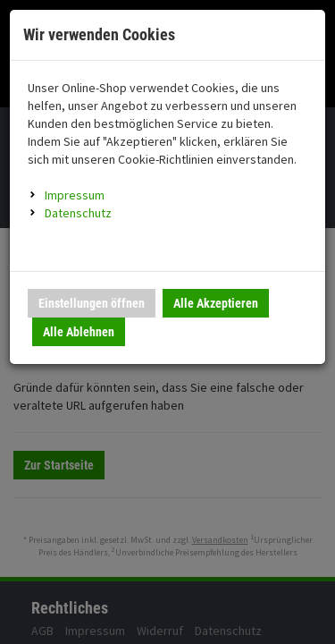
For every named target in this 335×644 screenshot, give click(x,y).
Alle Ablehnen (79, 332)
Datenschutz (78, 213)
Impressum (75, 195)
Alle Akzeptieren (216, 303)
